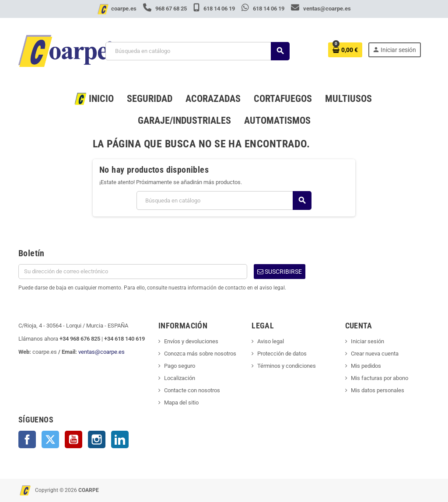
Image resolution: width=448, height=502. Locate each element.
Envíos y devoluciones (191, 341)
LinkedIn (120, 439)
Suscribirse (280, 272)
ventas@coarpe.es (321, 9)
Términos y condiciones (287, 366)
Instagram (97, 439)
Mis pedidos (366, 366)
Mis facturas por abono (380, 378)
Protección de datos (282, 354)
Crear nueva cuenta (375, 354)
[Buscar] (197, 51)
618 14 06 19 (215, 9)
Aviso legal (271, 341)
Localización (180, 378)
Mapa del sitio (181, 403)
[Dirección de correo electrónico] (133, 272)
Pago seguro (180, 366)
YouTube (73, 439)
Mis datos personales (378, 390)
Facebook (27, 439)
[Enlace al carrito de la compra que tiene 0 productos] (345, 50)
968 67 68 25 (166, 9)
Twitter (50, 439)
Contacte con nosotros (192, 390)
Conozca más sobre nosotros (200, 354)
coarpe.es (124, 9)
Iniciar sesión (367, 341)
